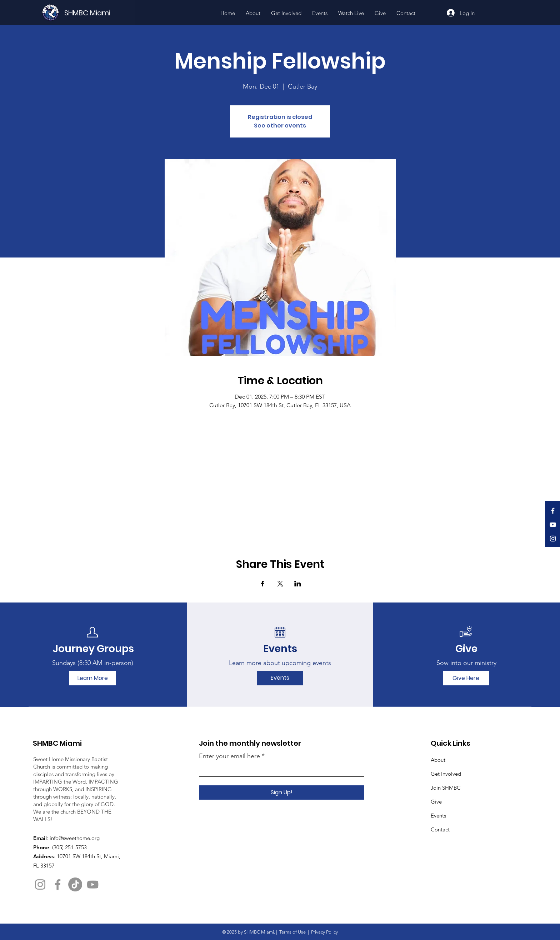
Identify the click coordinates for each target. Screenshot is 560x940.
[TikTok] (75, 884)
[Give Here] (466, 678)
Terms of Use (292, 932)
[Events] (280, 678)
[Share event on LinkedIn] (298, 584)
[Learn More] (92, 678)
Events (438, 816)
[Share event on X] (280, 584)
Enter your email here (229, 756)
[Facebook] (553, 511)
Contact (440, 829)
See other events (280, 126)
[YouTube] (553, 525)
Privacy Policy (324, 932)
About (438, 760)
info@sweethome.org (75, 838)
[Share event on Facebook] (263, 584)
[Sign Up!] (282, 792)
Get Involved (446, 774)
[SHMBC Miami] (99, 13)
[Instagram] (553, 539)
